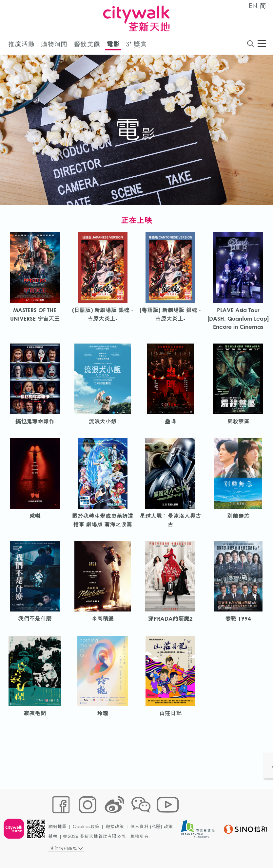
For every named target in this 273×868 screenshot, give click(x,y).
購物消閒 (54, 45)
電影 (113, 45)
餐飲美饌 (87, 45)
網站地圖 (59, 837)
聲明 (55, 847)
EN (253, 5)
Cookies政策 (88, 837)
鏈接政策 (117, 837)
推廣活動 (21, 45)
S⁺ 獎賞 (136, 45)
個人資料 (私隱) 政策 (153, 837)
